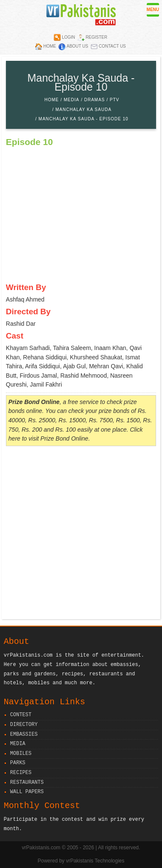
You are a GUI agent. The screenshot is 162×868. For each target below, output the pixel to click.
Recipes (21, 773)
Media (71, 100)
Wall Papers (27, 792)
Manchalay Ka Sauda (84, 110)
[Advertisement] (81, 534)
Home (50, 46)
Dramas (94, 100)
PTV (115, 100)
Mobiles (21, 754)
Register (96, 37)
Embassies (24, 735)
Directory (24, 725)
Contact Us (112, 46)
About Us (77, 46)
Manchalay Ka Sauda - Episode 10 (84, 119)
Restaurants (27, 783)
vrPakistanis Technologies (95, 861)
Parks (18, 763)
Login (68, 37)
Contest (21, 715)
